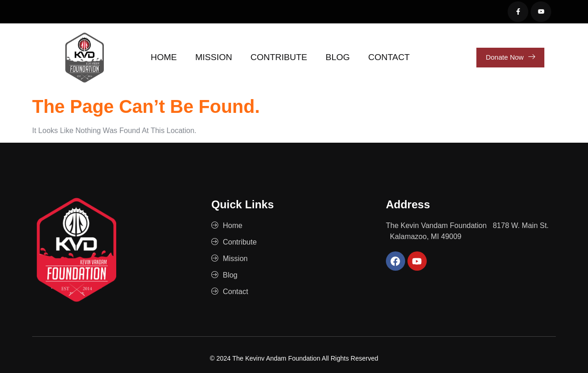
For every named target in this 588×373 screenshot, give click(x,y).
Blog (338, 57)
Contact (389, 57)
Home (164, 57)
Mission (214, 57)
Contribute (279, 57)
